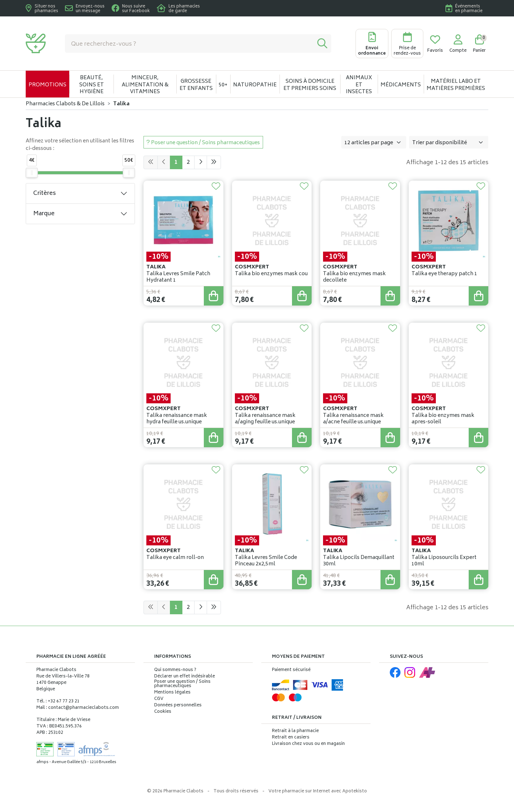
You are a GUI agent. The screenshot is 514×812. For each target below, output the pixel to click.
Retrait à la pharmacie (295, 731)
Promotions (47, 85)
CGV (159, 699)
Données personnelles (178, 706)
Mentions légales (172, 693)
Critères (44, 193)
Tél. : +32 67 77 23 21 (58, 702)
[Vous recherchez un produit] (189, 44)
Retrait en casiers (291, 738)
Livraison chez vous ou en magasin (308, 744)
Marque (44, 214)
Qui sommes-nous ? (175, 670)
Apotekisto (318, 791)
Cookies (163, 712)
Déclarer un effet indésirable (185, 677)
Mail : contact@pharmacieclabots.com (78, 708)
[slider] (32, 173)
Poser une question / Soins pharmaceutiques (182, 684)
